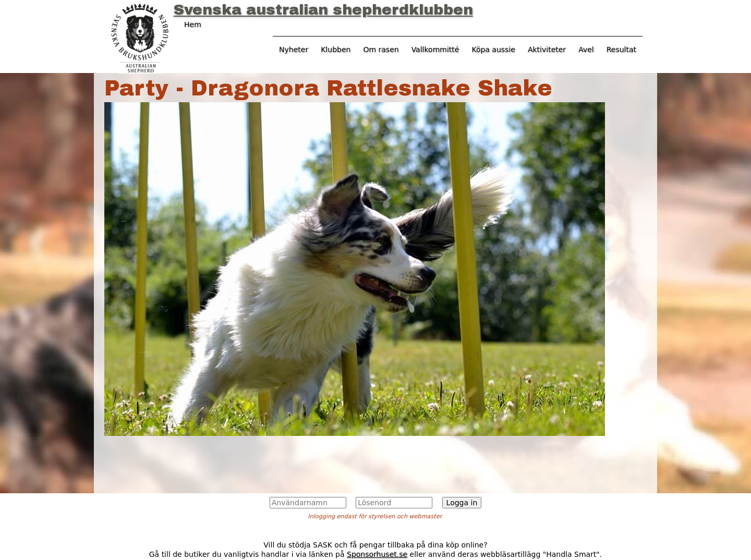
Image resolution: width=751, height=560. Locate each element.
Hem (193, 25)
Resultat (621, 50)
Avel (586, 50)
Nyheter (294, 50)
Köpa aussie (493, 50)
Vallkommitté (435, 50)
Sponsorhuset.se (377, 554)
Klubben (336, 50)
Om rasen (381, 50)
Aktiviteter (547, 50)
